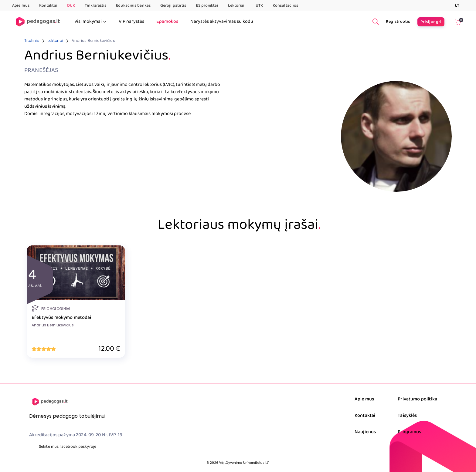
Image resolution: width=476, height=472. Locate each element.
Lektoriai (236, 5)
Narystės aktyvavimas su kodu (222, 22)
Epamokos (167, 22)
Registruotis (398, 22)
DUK (71, 5)
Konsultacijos (285, 5)
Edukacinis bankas (133, 5)
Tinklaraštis (95, 5)
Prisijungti (431, 22)
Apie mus (21, 5)
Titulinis (32, 40)
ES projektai (207, 5)
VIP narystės (131, 22)
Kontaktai (48, 5)
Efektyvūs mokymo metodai (61, 318)
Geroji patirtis (173, 5)
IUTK (259, 5)
